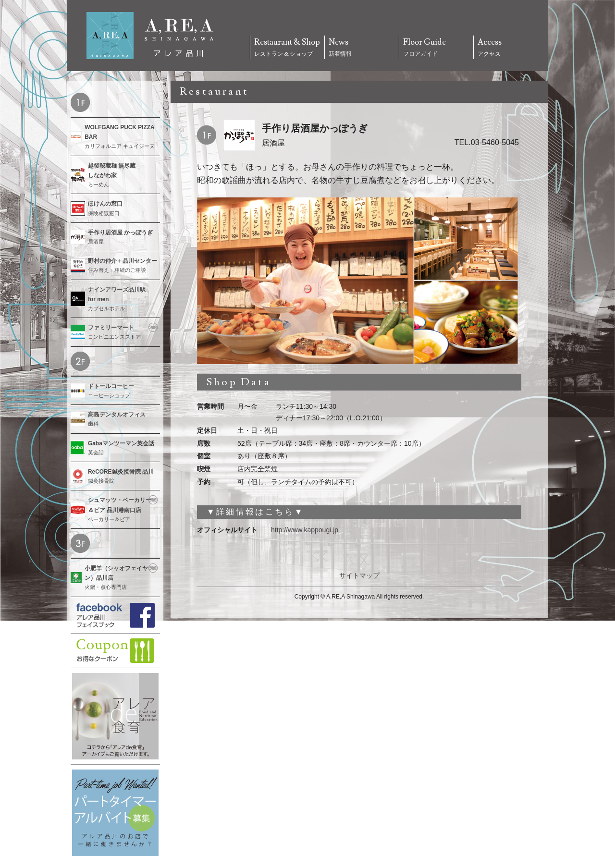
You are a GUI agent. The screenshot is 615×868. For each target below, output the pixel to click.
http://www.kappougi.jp (305, 530)
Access (511, 48)
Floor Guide (436, 48)
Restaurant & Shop (287, 48)
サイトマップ (359, 575)
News (362, 48)
